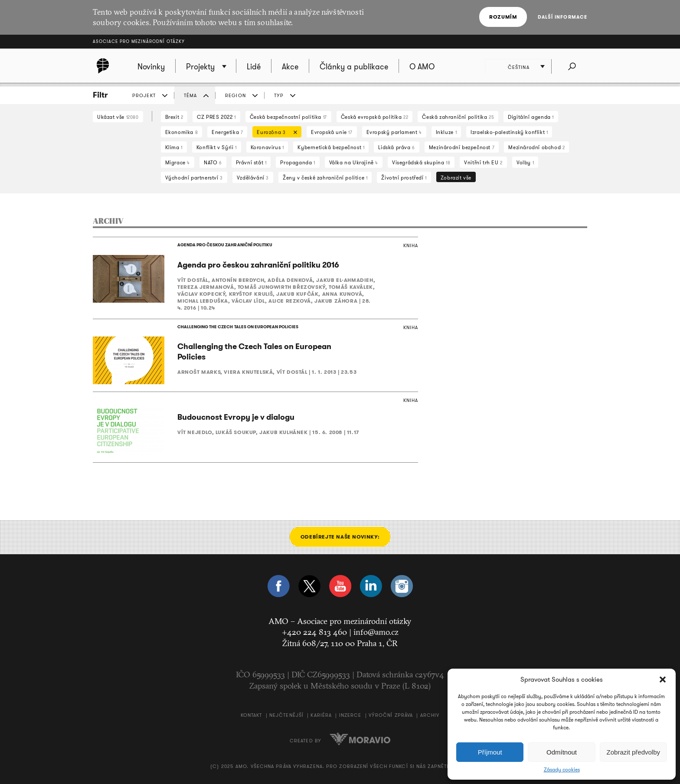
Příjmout (490, 752)
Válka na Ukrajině (354, 162)
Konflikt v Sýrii (217, 147)
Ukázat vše (118, 117)
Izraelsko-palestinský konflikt (509, 132)
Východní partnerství (194, 178)
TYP (279, 95)
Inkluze (446, 132)
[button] (663, 679)
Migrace (178, 162)
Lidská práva (396, 147)
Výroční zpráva (391, 715)
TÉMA (190, 95)
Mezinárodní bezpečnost (462, 147)
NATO (213, 162)
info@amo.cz (376, 632)
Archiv (430, 715)
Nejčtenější (286, 715)
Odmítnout (562, 752)
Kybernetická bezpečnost (331, 147)
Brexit (174, 117)
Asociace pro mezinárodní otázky (139, 41)
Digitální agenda (531, 117)
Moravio (360, 739)
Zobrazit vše (456, 178)
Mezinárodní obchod (536, 147)
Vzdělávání (253, 178)
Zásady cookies (562, 770)
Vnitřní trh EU (483, 162)
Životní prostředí (404, 178)
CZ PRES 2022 (216, 117)
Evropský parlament (394, 132)
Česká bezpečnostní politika (288, 117)
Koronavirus (267, 147)
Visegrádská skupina (421, 162)
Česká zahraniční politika (458, 117)
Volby (525, 162)
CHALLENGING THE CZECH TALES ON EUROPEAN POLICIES (238, 327)
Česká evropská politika (375, 117)
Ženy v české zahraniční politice (325, 178)
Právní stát (251, 162)
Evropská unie (332, 132)
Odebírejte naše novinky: (340, 537)
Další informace (563, 17)
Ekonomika (182, 132)
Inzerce (350, 715)
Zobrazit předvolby (633, 752)
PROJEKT (144, 95)
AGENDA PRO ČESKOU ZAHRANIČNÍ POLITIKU (225, 245)
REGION (235, 95)
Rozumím (503, 17)
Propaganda (297, 162)
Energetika (227, 132)
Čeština (519, 67)
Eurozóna (275, 133)
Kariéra (321, 715)
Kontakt (252, 715)
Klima (174, 147)
